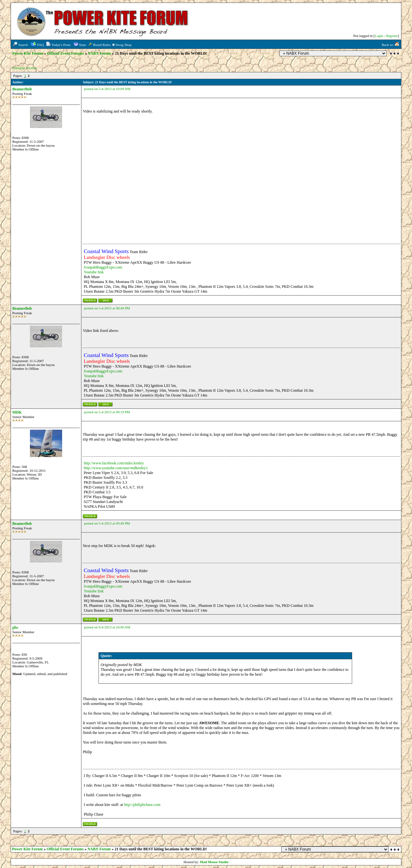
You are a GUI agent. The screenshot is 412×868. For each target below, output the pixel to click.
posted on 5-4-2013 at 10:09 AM (107, 89)
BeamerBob (22, 89)
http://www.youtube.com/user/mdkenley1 (116, 468)
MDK (17, 412)
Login (379, 36)
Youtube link (94, 272)
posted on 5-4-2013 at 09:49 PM (107, 523)
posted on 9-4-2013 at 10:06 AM (107, 627)
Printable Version (24, 68)
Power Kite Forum (28, 53)
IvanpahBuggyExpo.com (103, 267)
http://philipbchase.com (142, 805)
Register (392, 36)
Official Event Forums (66, 53)
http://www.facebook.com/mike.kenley (114, 463)
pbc (15, 627)
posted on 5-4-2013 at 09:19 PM (107, 412)
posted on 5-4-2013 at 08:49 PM (107, 308)
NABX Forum (99, 53)
